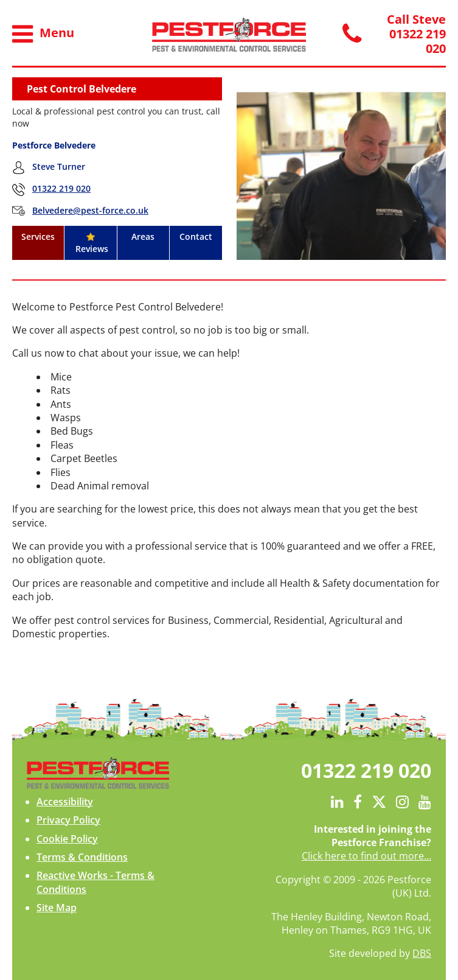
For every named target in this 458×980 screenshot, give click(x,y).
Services (38, 236)
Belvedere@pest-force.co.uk (90, 210)
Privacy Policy (68, 820)
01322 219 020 (61, 188)
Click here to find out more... (366, 856)
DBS (422, 953)
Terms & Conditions (82, 857)
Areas (143, 236)
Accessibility (65, 802)
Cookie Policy (67, 839)
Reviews (91, 243)
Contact (196, 236)
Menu (43, 34)
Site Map (57, 908)
